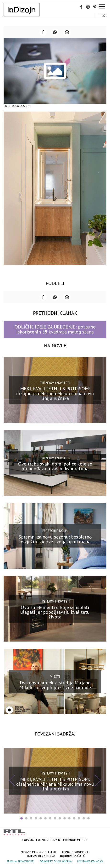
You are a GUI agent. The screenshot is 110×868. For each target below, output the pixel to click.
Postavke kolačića (90, 861)
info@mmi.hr (80, 852)
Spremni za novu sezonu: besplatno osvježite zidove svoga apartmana (55, 539)
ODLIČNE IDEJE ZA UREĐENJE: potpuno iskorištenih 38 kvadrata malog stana (55, 329)
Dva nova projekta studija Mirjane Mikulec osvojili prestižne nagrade (55, 685)
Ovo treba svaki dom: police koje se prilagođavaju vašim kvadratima (55, 466)
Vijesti (55, 677)
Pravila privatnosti (20, 861)
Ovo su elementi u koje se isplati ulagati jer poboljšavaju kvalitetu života (55, 612)
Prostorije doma (55, 531)
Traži (103, 16)
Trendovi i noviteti (55, 383)
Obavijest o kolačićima (56, 861)
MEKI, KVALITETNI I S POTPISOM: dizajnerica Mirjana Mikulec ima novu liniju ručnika (55, 393)
